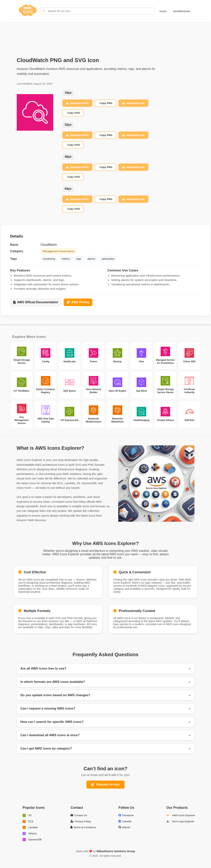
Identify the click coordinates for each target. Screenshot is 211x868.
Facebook (126, 815)
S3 (27, 815)
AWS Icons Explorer (181, 815)
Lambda (30, 827)
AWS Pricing (78, 302)
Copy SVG (74, 113)
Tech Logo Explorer (180, 822)
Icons (163, 11)
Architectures (182, 11)
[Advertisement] (105, 35)
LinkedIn (125, 821)
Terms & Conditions (83, 827)
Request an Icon (105, 785)
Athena (30, 834)
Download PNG (77, 103)
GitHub (124, 827)
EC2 (28, 822)
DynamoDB (32, 840)
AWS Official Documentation (36, 302)
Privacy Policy (81, 821)
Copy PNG (106, 103)
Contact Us (79, 815)
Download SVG (133, 103)
